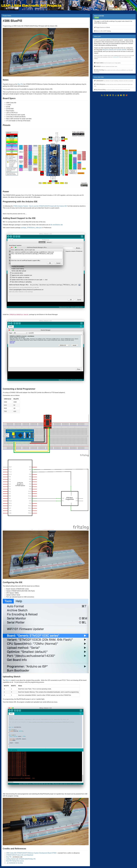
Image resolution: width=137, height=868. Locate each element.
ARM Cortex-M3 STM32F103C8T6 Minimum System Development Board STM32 (31, 853)
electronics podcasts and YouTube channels (115, 50)
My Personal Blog (112, 90)
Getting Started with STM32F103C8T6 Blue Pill (21, 859)
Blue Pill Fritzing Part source (15, 861)
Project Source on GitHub (102, 27)
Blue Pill (20, 84)
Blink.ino (8, 680)
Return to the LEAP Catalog (102, 31)
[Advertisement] (114, 109)
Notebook (106, 66)
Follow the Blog (113, 71)
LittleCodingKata (113, 85)
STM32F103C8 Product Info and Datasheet (20, 855)
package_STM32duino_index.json (31, 228)
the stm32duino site (57, 225)
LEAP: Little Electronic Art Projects (31, 5)
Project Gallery (107, 63)
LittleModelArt (116, 57)
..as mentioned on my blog (14, 863)
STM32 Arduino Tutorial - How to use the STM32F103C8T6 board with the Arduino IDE (40, 206)
